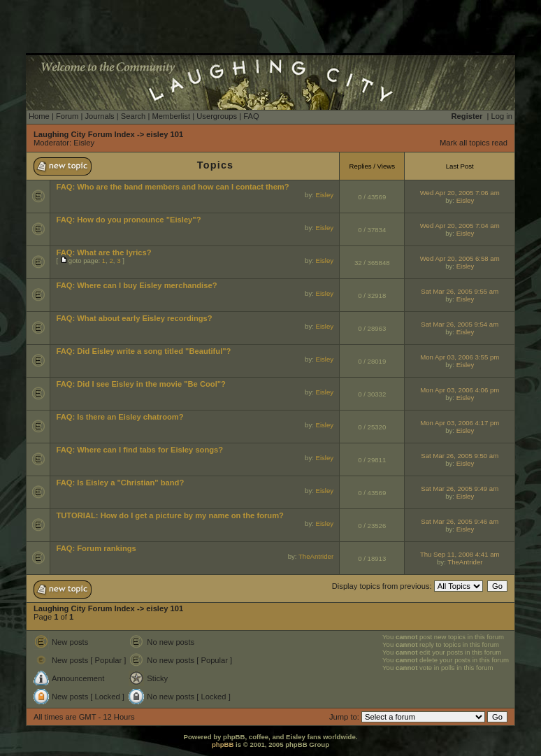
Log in (502, 116)
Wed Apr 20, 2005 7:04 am (460, 226)
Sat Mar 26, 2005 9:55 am (460, 291)
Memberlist (171, 116)
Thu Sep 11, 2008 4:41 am (460, 554)
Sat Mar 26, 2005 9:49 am (460, 488)
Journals (99, 116)
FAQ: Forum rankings (96, 548)
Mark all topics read (474, 143)
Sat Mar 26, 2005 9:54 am (460, 324)
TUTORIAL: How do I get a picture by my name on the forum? (170, 515)
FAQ (251, 116)
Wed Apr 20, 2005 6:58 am (460, 258)
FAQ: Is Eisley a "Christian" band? (120, 483)
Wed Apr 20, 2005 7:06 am (460, 193)
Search (133, 116)
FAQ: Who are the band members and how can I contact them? (172, 187)
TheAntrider (316, 556)
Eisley (84, 143)
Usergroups (217, 116)
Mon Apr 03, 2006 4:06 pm (460, 390)
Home (39, 116)
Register (467, 116)
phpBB (223, 744)
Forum (67, 116)
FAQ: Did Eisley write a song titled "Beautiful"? (143, 351)
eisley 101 (165, 134)
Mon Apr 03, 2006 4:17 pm (460, 423)
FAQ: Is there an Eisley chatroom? (120, 417)
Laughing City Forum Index (84, 134)
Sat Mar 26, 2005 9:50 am (460, 456)
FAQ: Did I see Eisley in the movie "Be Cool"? (141, 384)
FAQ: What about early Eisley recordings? (134, 318)
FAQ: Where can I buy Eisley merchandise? (136, 285)
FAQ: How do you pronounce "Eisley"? (128, 220)
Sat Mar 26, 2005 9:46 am (460, 521)
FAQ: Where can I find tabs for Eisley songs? (139, 450)
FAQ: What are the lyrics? (103, 252)
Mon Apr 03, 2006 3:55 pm (460, 357)
